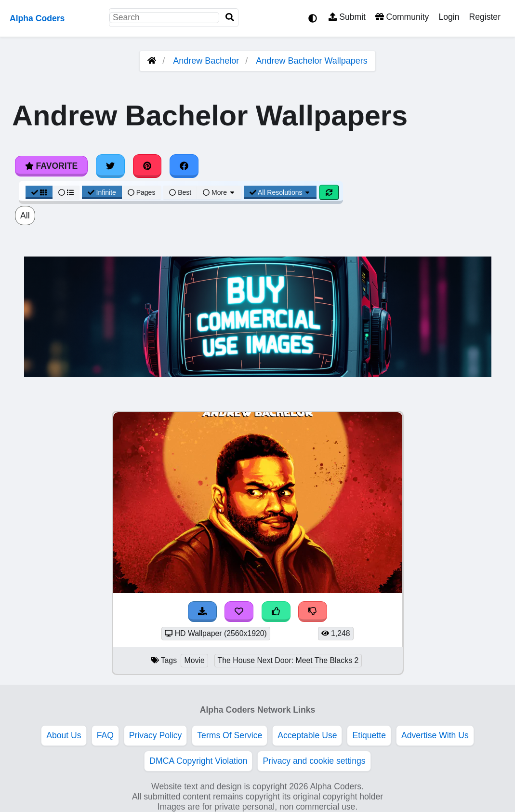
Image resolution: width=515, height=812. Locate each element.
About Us (64, 735)
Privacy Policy (156, 735)
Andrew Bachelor (206, 61)
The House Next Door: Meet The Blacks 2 (288, 660)
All (25, 216)
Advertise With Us (435, 735)
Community (402, 17)
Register (485, 17)
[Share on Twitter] (110, 166)
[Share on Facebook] (184, 166)
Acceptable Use (307, 735)
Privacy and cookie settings (314, 761)
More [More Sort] (219, 192)
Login (449, 17)
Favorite (51, 166)
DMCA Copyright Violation (198, 761)
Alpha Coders (37, 18)
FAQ (105, 735)
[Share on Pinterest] (147, 166)
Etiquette (369, 735)
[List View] (66, 192)
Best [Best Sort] (180, 192)
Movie (194, 660)
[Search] (230, 18)
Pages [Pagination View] (142, 192)
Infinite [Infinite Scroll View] (102, 192)
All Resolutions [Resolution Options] (280, 192)
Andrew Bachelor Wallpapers (311, 61)
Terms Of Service (230, 735)
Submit (347, 17)
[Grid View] (39, 192)
